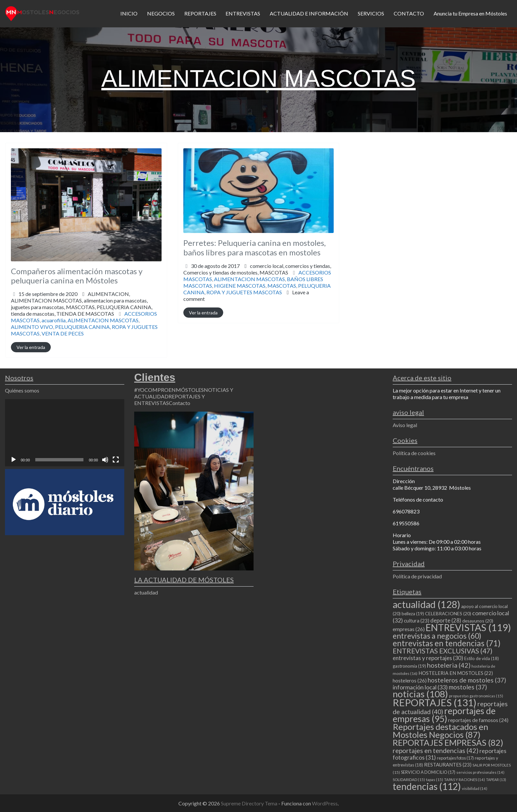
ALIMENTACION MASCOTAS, (82, 307)
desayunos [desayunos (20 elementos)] (478, 621)
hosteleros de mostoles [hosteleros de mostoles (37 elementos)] (467, 680)
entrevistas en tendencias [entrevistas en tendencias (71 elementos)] (447, 643)
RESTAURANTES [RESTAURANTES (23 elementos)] (448, 765)
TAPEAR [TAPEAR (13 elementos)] (496, 780)
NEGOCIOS (161, 13)
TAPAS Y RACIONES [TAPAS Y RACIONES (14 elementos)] (465, 780)
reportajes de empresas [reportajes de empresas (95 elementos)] (444, 715)
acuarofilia (54, 320)
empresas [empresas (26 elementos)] (409, 629)
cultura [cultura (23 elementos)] (417, 621)
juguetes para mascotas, (82, 310)
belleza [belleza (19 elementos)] (413, 614)
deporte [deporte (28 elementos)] (446, 621)
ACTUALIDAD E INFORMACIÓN (309, 13)
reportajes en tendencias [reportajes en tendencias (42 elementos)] (436, 750)
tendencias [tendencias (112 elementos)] (427, 786)
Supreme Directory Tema (250, 803)
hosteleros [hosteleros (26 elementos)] (410, 680)
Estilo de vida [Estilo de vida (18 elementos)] (482, 658)
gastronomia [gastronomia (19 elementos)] (409, 666)
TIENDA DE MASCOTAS (85, 314)
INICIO (129, 13)
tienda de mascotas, (62, 314)
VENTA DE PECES (63, 333)
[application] (65, 433)
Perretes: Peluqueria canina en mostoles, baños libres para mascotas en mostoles (255, 247)
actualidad (146, 592)
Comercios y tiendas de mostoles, (236, 272)
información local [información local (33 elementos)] (420, 687)
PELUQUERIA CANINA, (82, 310)
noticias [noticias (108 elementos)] (420, 694)
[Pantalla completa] (116, 460)
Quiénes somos (22, 390)
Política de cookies (414, 453)
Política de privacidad (417, 576)
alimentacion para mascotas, (82, 307)
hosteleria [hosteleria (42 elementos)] (449, 665)
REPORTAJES (200, 13)
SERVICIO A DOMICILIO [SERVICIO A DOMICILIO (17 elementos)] (428, 772)
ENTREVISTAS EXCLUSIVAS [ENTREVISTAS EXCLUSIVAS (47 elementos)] (442, 651)
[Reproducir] (14, 460)
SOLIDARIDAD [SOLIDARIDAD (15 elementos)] (409, 780)
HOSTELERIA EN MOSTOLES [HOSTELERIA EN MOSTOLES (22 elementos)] (456, 673)
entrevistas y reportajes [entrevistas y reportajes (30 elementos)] (428, 658)
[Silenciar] (105, 460)
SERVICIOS (371, 13)
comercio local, (257, 269)
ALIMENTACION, (82, 304)
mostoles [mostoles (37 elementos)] (468, 687)
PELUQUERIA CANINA (82, 327)
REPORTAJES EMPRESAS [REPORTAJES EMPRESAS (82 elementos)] (448, 742)
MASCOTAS (274, 272)
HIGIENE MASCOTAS (240, 286)
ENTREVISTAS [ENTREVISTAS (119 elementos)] (468, 627)
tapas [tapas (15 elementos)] (435, 780)
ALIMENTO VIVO (32, 327)
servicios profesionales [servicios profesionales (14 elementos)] (480, 772)
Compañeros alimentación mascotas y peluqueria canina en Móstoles (77, 276)
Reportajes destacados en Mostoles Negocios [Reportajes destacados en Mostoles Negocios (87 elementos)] (441, 731)
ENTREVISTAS (243, 13)
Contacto (180, 403)
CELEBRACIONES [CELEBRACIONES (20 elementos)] (448, 613)
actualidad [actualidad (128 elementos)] (426, 604)
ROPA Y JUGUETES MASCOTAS (244, 292)
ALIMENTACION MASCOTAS (103, 320)
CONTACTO (409, 13)
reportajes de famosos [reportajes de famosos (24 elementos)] (478, 720)
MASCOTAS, (82, 310)
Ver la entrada (31, 347)
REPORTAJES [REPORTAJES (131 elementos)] (435, 702)
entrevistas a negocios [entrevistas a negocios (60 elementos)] (437, 636)
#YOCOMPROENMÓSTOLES (169, 390)
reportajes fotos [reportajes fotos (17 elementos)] (455, 758)
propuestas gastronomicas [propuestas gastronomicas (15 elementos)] (476, 696)
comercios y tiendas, (257, 269)
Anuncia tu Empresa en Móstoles (470, 13)
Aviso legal (405, 425)
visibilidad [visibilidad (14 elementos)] (475, 788)
